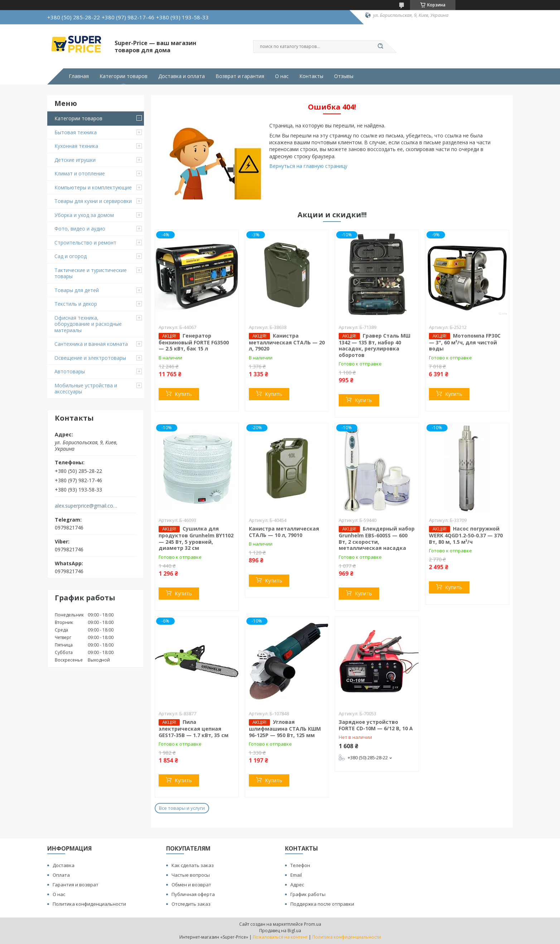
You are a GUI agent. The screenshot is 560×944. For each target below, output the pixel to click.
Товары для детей (77, 290)
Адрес (297, 885)
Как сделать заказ (193, 865)
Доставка (64, 865)
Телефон (300, 865)
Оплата (61, 875)
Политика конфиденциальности (89, 904)
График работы (308, 894)
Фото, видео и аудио (80, 229)
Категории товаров (124, 76)
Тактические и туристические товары (91, 273)
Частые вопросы (191, 875)
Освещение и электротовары (90, 358)
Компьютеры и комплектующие (93, 187)
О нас (282, 76)
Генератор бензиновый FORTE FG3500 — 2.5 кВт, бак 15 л (194, 342)
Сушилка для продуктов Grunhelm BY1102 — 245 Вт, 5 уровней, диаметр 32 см (196, 538)
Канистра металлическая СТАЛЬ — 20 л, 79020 (287, 342)
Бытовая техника (76, 132)
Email (296, 875)
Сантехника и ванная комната (91, 344)
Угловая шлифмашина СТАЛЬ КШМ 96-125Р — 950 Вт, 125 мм (285, 728)
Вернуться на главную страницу (308, 166)
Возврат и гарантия (240, 76)
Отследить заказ (191, 904)
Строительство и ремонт (85, 243)
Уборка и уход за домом (84, 215)
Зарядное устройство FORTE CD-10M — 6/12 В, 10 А (376, 725)
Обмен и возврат (191, 885)
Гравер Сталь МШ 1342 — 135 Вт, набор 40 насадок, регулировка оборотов (375, 345)
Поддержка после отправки (322, 904)
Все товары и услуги (182, 808)
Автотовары (70, 371)
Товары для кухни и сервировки (93, 201)
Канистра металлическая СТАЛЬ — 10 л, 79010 (284, 532)
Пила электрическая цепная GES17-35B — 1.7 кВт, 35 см (194, 728)
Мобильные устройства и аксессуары (86, 389)
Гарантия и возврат (76, 885)
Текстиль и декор (76, 304)
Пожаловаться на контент (280, 937)
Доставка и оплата (182, 76)
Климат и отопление (80, 173)
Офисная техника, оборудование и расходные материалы (88, 324)
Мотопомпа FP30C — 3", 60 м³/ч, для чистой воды (465, 342)
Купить (183, 394)
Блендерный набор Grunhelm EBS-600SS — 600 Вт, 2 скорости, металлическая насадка (377, 538)
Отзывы (344, 76)
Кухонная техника (76, 146)
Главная (79, 76)
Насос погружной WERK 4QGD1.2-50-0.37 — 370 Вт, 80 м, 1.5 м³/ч (466, 535)
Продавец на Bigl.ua (280, 931)
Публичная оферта (193, 894)
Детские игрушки (75, 160)
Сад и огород (71, 256)
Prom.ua (313, 924)
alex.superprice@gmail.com (86, 506)
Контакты (311, 76)
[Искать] (380, 47)
